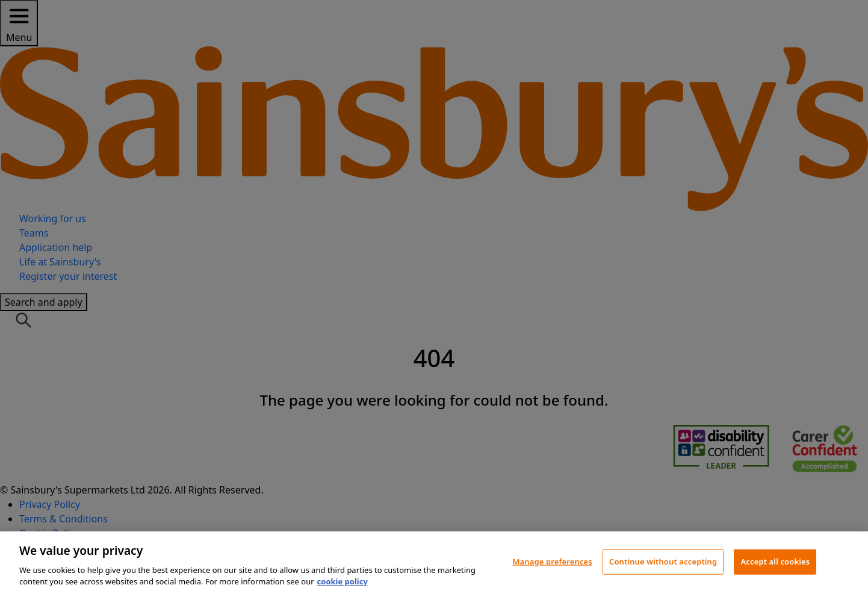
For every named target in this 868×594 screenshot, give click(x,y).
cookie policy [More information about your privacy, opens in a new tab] (343, 581)
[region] (434, 563)
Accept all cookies (775, 562)
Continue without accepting (663, 562)
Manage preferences (552, 562)
